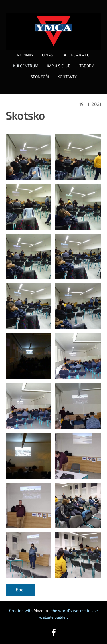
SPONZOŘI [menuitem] (40, 77)
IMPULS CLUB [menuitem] (59, 66)
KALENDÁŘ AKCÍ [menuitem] (76, 55)
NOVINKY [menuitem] (25, 55)
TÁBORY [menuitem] (87, 66)
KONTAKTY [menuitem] (67, 77)
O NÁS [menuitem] (48, 55)
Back (21, 589)
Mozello (41, 610)
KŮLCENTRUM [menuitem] (26, 66)
